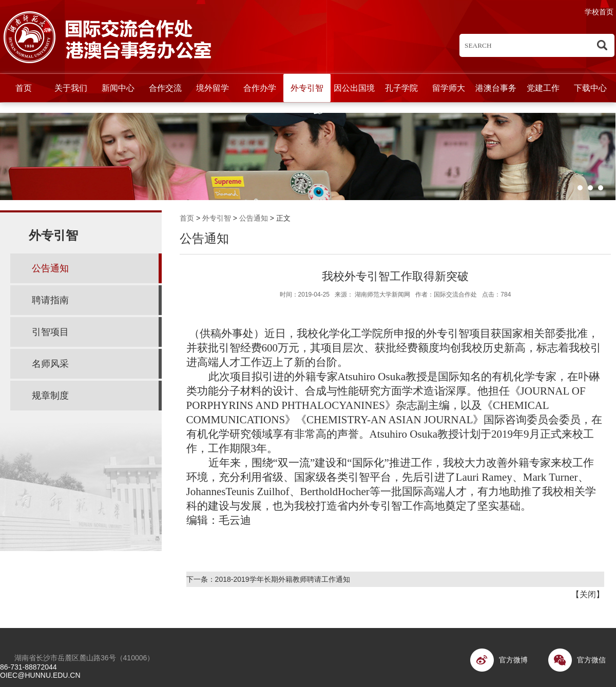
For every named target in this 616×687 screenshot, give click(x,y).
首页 (24, 88)
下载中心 (590, 88)
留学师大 (449, 88)
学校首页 (599, 12)
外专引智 (307, 88)
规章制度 (50, 396)
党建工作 (543, 88)
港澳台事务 (496, 88)
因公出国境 (354, 88)
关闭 (588, 594)
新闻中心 (118, 88)
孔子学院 (401, 88)
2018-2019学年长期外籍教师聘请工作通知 (283, 579)
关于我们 (71, 88)
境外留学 (213, 88)
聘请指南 (50, 300)
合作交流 (165, 88)
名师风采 (50, 364)
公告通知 (254, 218)
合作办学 (260, 88)
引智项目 (50, 332)
